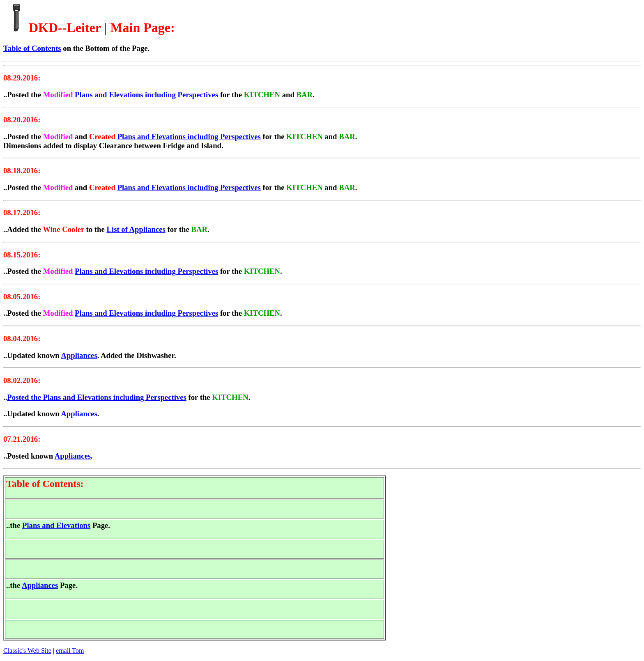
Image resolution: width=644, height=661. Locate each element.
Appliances (79, 355)
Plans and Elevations (56, 525)
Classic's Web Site (27, 651)
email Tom (70, 651)
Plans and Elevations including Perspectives (146, 95)
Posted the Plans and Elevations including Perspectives (97, 397)
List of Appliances (136, 229)
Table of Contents (32, 48)
